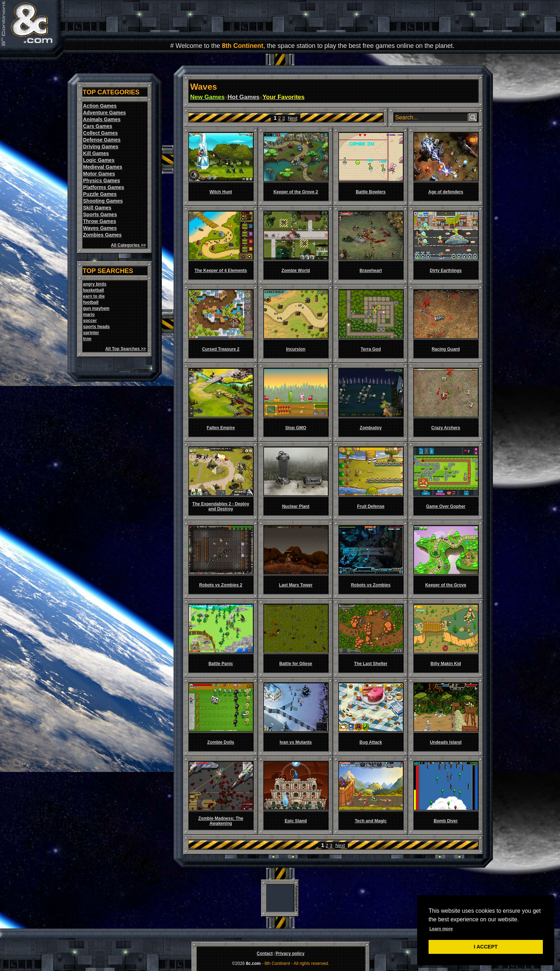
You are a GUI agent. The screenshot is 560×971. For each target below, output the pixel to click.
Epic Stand (296, 821)
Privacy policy (290, 953)
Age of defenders (446, 192)
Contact (265, 953)
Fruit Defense (371, 506)
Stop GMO (296, 428)
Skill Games (97, 208)
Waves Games (100, 228)
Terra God (371, 349)
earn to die (94, 296)
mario (89, 314)
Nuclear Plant (296, 506)
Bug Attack (371, 742)
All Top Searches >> (126, 349)
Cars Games (98, 126)
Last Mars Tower (296, 585)
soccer (90, 321)
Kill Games (96, 153)
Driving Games (101, 147)
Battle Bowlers (371, 192)
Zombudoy (371, 428)
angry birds (95, 284)
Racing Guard (446, 349)
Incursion (296, 349)
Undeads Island (446, 742)
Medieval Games (103, 167)
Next (293, 118)
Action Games (100, 106)
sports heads (97, 327)
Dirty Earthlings (446, 271)
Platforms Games (104, 187)
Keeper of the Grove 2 (296, 192)
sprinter (91, 333)
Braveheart (371, 271)
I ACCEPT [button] (486, 947)
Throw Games (100, 221)
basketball (94, 290)
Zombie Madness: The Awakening (221, 821)
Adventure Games (105, 113)
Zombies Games (102, 235)
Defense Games (102, 140)
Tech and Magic (371, 821)
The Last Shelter (371, 664)
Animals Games (102, 119)
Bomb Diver (446, 821)
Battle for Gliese (296, 664)
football (91, 302)
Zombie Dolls (221, 742)
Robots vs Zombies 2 (221, 585)
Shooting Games (103, 201)
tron (87, 339)
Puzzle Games (100, 194)
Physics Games (102, 180)
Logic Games (99, 160)
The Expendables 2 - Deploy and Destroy (221, 506)
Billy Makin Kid (446, 664)
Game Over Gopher (446, 506)
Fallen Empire (221, 428)
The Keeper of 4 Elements (221, 271)
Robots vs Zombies (371, 585)
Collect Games (101, 133)
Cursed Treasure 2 (221, 349)
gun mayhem (96, 308)
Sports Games (100, 214)
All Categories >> (128, 245)
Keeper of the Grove (446, 585)
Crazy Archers (446, 428)
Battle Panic (221, 664)
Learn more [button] (441, 929)
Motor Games (99, 174)
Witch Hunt (221, 192)
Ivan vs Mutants (296, 742)
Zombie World (296, 271)
